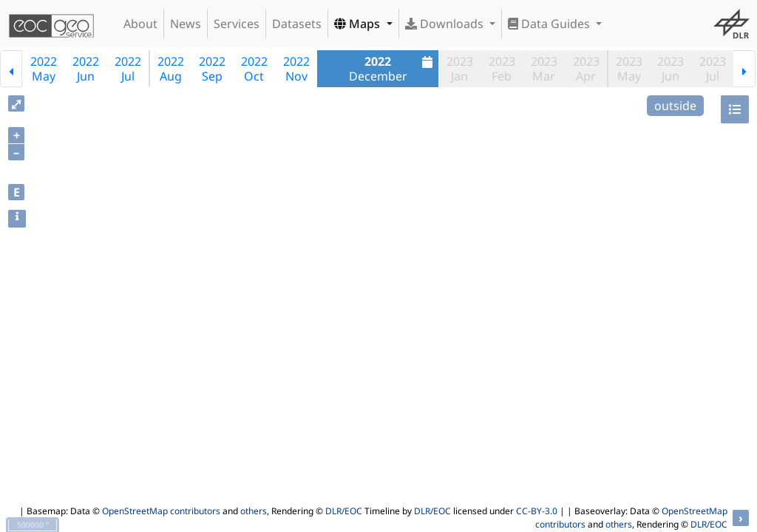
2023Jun (671, 69)
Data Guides (550, 24)
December (393, 69)
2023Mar (544, 69)
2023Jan (460, 69)
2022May (44, 69)
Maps (359, 24)
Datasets (297, 24)
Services (237, 24)
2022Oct (254, 69)
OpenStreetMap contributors (161, 511)
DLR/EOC (344, 511)
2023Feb (502, 69)
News (186, 24)
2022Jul (128, 69)
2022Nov (296, 69)
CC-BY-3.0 (537, 511)
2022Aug (171, 69)
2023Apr (586, 69)
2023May (629, 69)
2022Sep (212, 69)
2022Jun (86, 69)
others (254, 511)
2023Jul (713, 69)
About (140, 24)
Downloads (446, 24)
